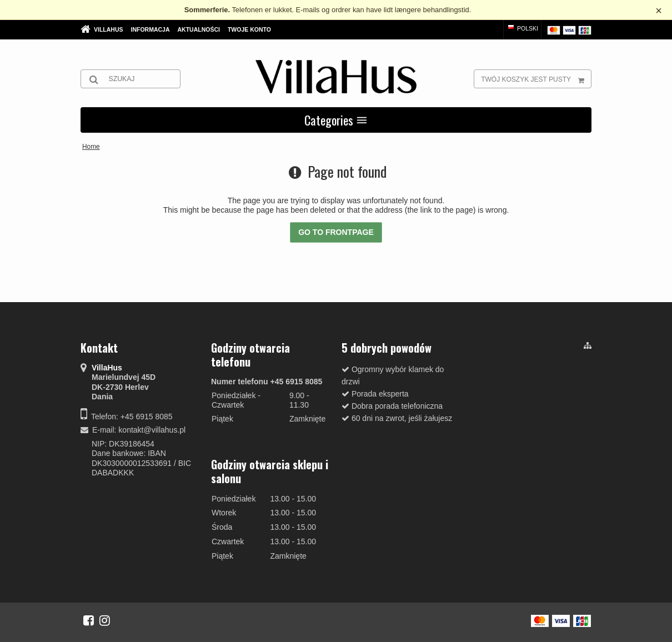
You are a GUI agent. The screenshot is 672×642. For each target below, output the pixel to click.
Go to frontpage (336, 232)
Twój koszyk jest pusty (536, 79)
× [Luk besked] (659, 11)
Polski (522, 28)
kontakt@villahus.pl (152, 430)
